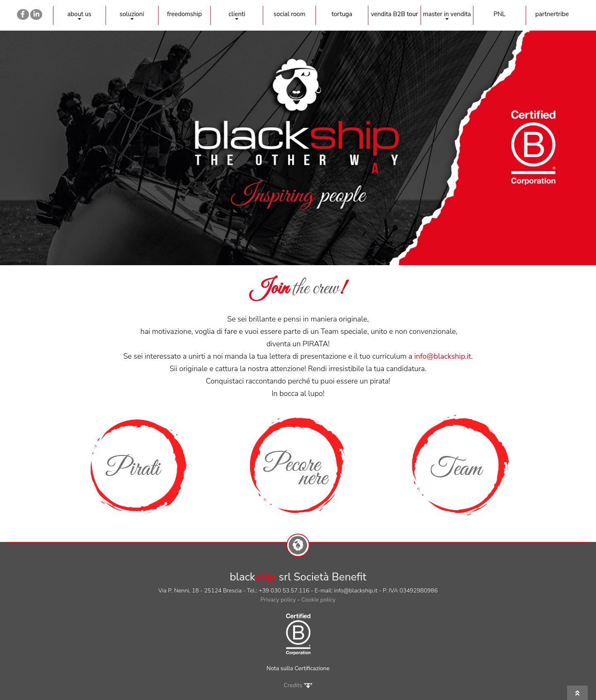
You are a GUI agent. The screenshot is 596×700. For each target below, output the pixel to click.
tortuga (342, 14)
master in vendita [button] (447, 15)
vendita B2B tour (394, 14)
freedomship (184, 14)
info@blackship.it (443, 356)
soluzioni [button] (132, 15)
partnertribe (552, 14)
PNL (499, 14)
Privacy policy (278, 600)
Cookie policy (318, 600)
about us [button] (79, 15)
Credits (298, 685)
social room (290, 14)
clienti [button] (237, 15)
